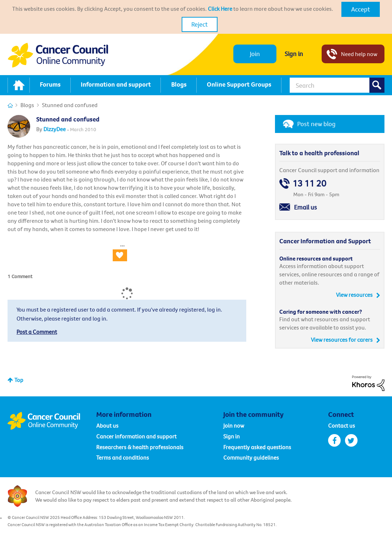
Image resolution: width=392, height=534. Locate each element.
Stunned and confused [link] (70, 105)
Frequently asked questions (257, 447)
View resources (354, 295)
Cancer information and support (136, 436)
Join (255, 54)
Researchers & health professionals (140, 447)
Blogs (27, 105)
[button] (361, 9)
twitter (351, 440)
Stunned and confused (68, 119)
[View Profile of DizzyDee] (55, 129)
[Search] (337, 85)
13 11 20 (309, 183)
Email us (305, 207)
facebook (334, 440)
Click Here (220, 9)
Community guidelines (251, 457)
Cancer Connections (10, 105)
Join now (234, 425)
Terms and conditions (123, 457)
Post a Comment (37, 332)
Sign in (294, 54)
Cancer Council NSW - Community (58, 55)
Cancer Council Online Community (52, 421)
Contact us (342, 425)
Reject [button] (200, 24)
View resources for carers (342, 340)
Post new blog (316, 124)
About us (107, 425)
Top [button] (19, 380)
